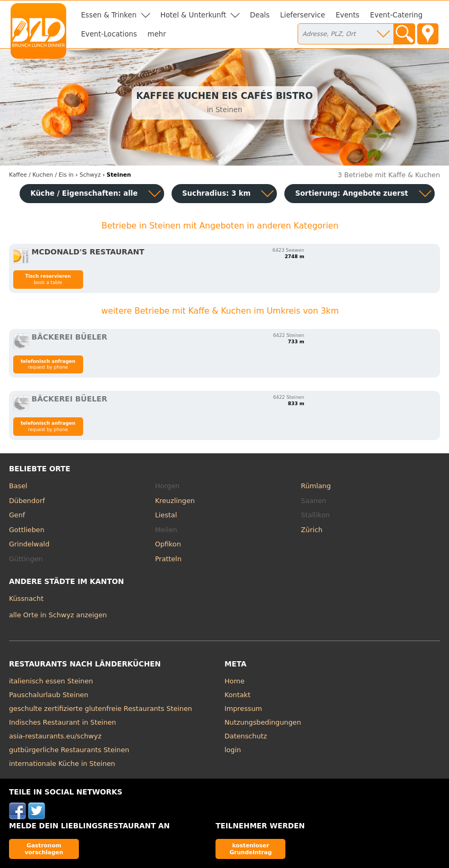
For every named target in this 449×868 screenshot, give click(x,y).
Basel (18, 486)
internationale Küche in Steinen (62, 764)
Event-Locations (109, 34)
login (233, 750)
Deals (260, 15)
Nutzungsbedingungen (263, 722)
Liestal (166, 515)
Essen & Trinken (109, 15)
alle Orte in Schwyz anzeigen (58, 615)
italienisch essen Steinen (51, 681)
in (41, 175)
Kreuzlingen (175, 501)
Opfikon (168, 544)
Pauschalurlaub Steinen (49, 695)
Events (348, 15)
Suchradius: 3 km (216, 193)
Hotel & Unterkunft (193, 15)
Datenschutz (246, 736)
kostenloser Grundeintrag (250, 849)
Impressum (243, 709)
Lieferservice (303, 15)
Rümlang (316, 486)
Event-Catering (396, 15)
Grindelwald (29, 544)
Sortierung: (351, 193)
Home (235, 681)
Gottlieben (27, 530)
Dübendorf (27, 501)
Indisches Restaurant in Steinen (62, 722)
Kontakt (237, 695)
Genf (17, 515)
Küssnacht (26, 599)
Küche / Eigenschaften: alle (84, 193)
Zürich (312, 530)
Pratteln (168, 559)
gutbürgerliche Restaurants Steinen (69, 750)
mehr (157, 34)
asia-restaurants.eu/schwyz (55, 736)
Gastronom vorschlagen (44, 849)
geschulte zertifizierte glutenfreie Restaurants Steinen (101, 709)
